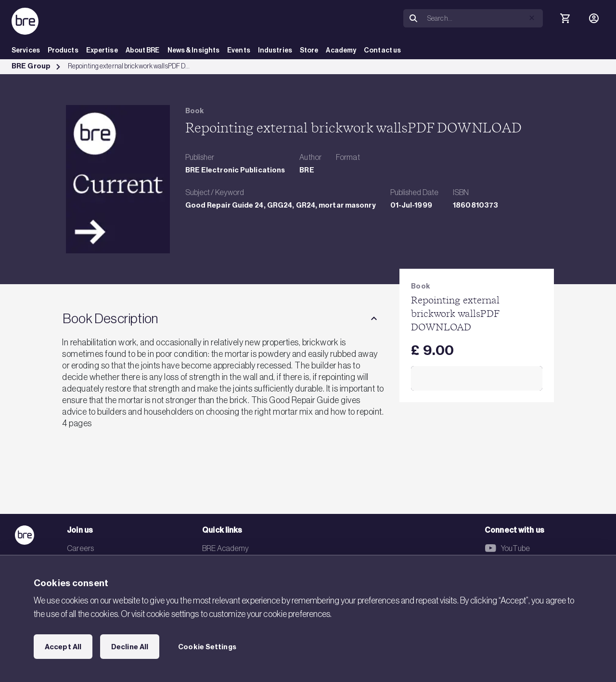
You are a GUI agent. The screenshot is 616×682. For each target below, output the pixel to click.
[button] (532, 18)
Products (63, 50)
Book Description (110, 318)
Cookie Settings (207, 647)
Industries (275, 50)
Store (309, 50)
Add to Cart (477, 379)
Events (239, 50)
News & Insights (194, 50)
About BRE (143, 50)
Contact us (382, 50)
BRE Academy (225, 548)
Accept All (63, 647)
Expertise (102, 50)
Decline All (130, 647)
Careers (80, 548)
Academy (341, 50)
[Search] (483, 18)
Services (26, 50)
